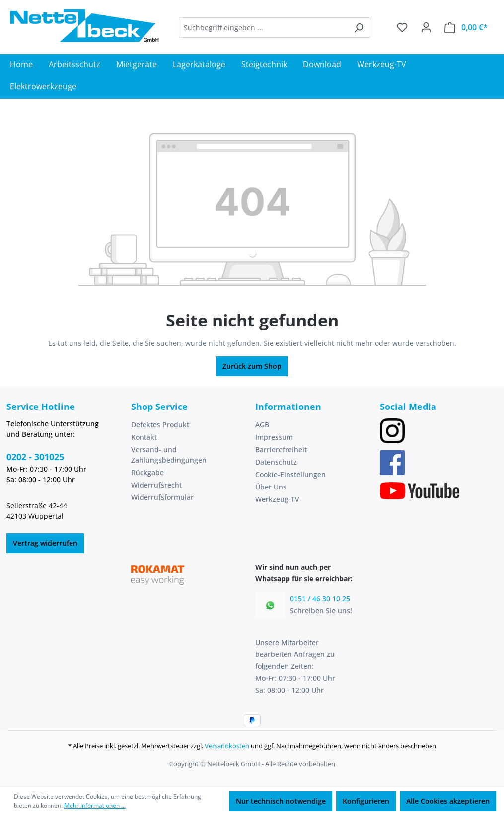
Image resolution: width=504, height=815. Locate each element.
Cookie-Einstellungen (290, 474)
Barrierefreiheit (281, 449)
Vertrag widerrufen (45, 543)
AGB (262, 425)
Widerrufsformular (162, 497)
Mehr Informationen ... (95, 805)
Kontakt (144, 437)
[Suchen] (359, 28)
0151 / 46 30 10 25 (320, 599)
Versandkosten (227, 746)
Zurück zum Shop (252, 366)
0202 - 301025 (35, 457)
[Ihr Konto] (426, 27)
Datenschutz (276, 462)
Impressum (274, 437)
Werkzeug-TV (277, 499)
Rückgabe (147, 472)
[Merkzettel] (402, 27)
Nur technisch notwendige (281, 801)
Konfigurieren (366, 801)
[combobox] (263, 28)
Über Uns (271, 487)
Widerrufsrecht (156, 485)
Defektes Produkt (160, 425)
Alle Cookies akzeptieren (448, 801)
